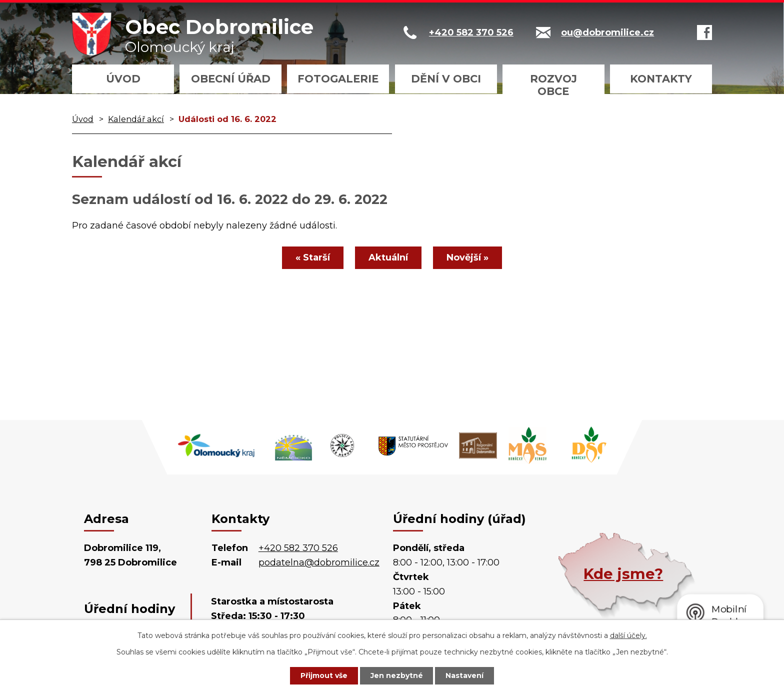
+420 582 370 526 (298, 548)
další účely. (628, 635)
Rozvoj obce (553, 85)
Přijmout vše (324, 675)
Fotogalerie (338, 79)
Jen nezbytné (397, 675)
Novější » (467, 257)
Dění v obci (446, 79)
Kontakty (661, 79)
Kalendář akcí (136, 119)
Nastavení (465, 675)
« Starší (313, 257)
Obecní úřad (231, 79)
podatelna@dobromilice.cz (319, 562)
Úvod (123, 79)
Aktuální (388, 257)
